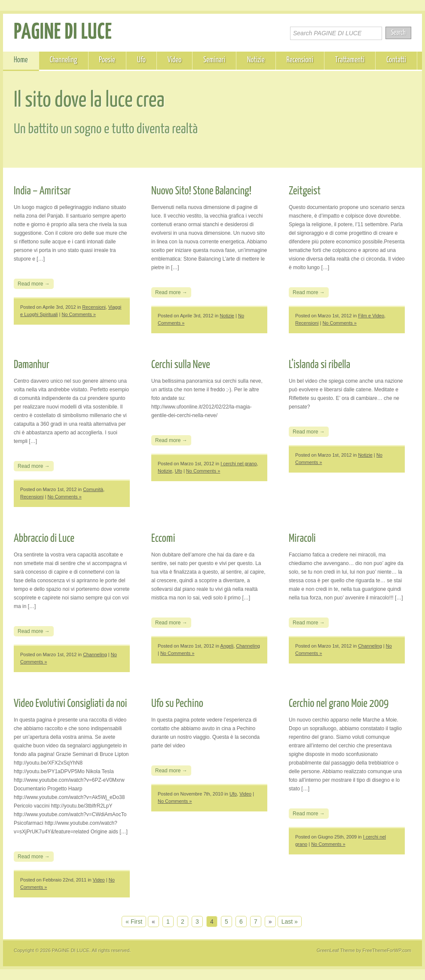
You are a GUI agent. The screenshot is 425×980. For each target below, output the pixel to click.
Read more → (34, 284)
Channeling (64, 60)
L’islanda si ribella (320, 365)
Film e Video (371, 316)
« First (134, 922)
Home (21, 60)
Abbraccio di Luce (44, 539)
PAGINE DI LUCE (63, 33)
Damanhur (32, 365)
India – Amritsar (42, 191)
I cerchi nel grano (238, 464)
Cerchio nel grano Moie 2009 (339, 704)
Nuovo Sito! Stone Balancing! (201, 191)
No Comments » (78, 314)
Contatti (396, 60)
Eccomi (163, 539)
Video (175, 60)
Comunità (93, 489)
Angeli (227, 646)
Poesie (107, 60)
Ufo (141, 60)
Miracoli (302, 539)
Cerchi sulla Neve (181, 365)
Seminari (214, 60)
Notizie (256, 60)
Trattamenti (350, 60)
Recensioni (300, 60)
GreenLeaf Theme (336, 950)
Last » (290, 922)
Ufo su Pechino (177, 704)
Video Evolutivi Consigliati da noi (70, 704)
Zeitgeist (305, 191)
